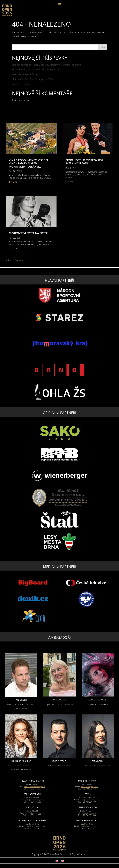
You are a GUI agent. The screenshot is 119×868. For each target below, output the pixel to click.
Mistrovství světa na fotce (24, 74)
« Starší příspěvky (14, 260)
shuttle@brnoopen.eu (89, 813)
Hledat (103, 47)
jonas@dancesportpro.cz (89, 826)
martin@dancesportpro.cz (35, 787)
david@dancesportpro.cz (35, 813)
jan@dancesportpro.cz (90, 787)
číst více (13, 182)
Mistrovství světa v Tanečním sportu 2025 (32, 79)
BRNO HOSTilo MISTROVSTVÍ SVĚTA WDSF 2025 (35, 69)
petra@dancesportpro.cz (89, 800)
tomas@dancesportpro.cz (35, 826)
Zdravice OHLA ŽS (21, 84)
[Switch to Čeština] (57, 861)
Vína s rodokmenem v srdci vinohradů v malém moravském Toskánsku (46, 65)
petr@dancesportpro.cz (35, 800)
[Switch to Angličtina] (62, 861)
